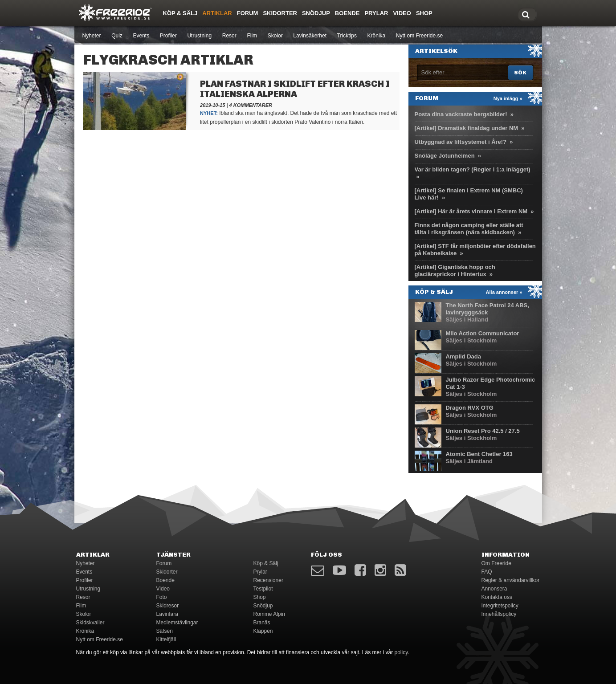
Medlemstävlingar (177, 623)
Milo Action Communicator (483, 333)
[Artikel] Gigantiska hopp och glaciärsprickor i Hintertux (455, 271)
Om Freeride (496, 563)
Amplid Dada (463, 356)
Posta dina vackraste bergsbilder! (461, 114)
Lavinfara (167, 614)
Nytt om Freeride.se (419, 36)
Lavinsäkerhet (310, 36)
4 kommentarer (251, 105)
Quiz (117, 36)
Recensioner (268, 580)
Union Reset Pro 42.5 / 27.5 (483, 431)
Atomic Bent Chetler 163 (479, 454)
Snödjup (316, 13)
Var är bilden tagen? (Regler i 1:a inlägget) (473, 169)
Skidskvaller (90, 623)
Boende (347, 13)
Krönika (377, 36)
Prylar (376, 13)
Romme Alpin (269, 614)
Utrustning (199, 36)
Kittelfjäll (166, 639)
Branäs (262, 623)
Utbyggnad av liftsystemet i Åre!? (461, 142)
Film (252, 36)
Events (141, 36)
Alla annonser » (504, 292)
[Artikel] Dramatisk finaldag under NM (467, 128)
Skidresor (168, 606)
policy (401, 652)
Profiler (168, 36)
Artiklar (217, 13)
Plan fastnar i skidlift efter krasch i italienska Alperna (295, 89)
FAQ (487, 572)
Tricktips (347, 36)
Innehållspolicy (499, 614)
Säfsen (165, 631)
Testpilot (263, 589)
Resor (229, 36)
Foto (162, 597)
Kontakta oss (497, 597)
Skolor (275, 36)
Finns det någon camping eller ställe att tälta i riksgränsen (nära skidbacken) (469, 229)
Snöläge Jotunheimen (445, 156)
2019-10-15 (212, 105)
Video (402, 13)
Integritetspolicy (500, 606)
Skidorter (280, 13)
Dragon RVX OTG (470, 408)
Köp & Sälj (180, 13)
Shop (424, 13)
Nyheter (92, 36)
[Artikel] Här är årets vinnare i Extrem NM (471, 211)
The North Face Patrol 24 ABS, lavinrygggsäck (487, 309)
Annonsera (494, 589)
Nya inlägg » (508, 98)
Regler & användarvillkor (511, 580)
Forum (248, 13)
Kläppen (263, 631)
